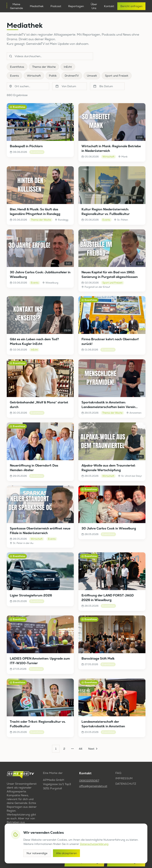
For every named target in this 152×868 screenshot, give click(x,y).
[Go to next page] (93, 749)
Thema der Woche (44, 67)
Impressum (124, 778)
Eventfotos (17, 67)
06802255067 (89, 781)
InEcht (68, 67)
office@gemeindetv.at (93, 786)
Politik (53, 76)
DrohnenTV (72, 76)
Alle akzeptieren (66, 853)
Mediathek (37, 6)
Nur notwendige (37, 853)
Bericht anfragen (131, 6)
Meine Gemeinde (16, 6)
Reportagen (76, 6)
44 (81, 749)
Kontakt (109, 6)
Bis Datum (103, 86)
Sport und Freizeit (117, 76)
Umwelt (92, 76)
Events (14, 76)
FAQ (118, 773)
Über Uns (94, 6)
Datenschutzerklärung (94, 844)
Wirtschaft (34, 76)
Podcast (56, 6)
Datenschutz (126, 784)
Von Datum (66, 86)
